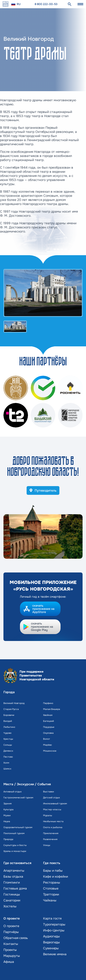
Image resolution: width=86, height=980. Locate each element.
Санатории (12, 900)
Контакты (11, 944)
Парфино (48, 703)
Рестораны (52, 882)
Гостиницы (12, 894)
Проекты (10, 950)
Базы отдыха (13, 876)
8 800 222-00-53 (46, 4)
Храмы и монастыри (15, 851)
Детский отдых (51, 798)
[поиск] (69, 4)
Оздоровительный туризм (18, 827)
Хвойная (48, 715)
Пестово (8, 757)
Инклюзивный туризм (55, 803)
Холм (6, 763)
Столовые (51, 888)
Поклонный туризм (14, 833)
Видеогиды (51, 942)
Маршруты (12, 956)
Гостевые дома (15, 888)
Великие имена (55, 954)
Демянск (8, 751)
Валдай (8, 721)
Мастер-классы (52, 809)
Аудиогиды (51, 936)
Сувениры (51, 948)
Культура (8, 809)
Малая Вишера (52, 709)
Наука (7, 821)
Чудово (7, 733)
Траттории (51, 894)
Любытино (9, 727)
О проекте (11, 926)
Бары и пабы (53, 871)
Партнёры (11, 932)
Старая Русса (11, 709)
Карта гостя (52, 918)
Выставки (49, 792)
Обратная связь (16, 938)
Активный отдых (12, 792)
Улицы (47, 845)
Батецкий (49, 721)
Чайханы (50, 900)
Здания (7, 803)
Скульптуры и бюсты (15, 845)
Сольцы (8, 745)
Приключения (51, 833)
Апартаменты (14, 871)
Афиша (9, 962)
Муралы (48, 815)
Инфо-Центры (54, 930)
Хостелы (10, 906)
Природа (8, 839)
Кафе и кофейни (55, 876)
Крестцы (8, 739)
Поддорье (49, 727)
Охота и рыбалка (53, 827)
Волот (47, 739)
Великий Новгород (14, 703)
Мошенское (50, 751)
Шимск (7, 769)
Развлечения (50, 839)
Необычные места (53, 821)
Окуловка (48, 733)
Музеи (7, 815)
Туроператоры (54, 924)
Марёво (47, 745)
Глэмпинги (12, 882)
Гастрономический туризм (18, 798)
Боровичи (9, 715)
